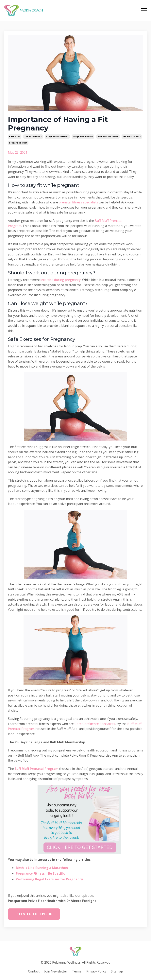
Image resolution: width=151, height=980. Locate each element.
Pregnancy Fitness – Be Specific (40, 873)
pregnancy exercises (57, 137)
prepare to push (18, 143)
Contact (34, 971)
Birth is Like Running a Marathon (42, 868)
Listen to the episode (34, 914)
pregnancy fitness (83, 137)
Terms (77, 971)
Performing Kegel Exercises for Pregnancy (49, 879)
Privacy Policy (96, 971)
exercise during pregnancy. (61, 280)
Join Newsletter (56, 971)
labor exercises (33, 137)
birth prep (15, 137)
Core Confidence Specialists (95, 724)
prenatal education (108, 137)
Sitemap (117, 971)
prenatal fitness (132, 137)
